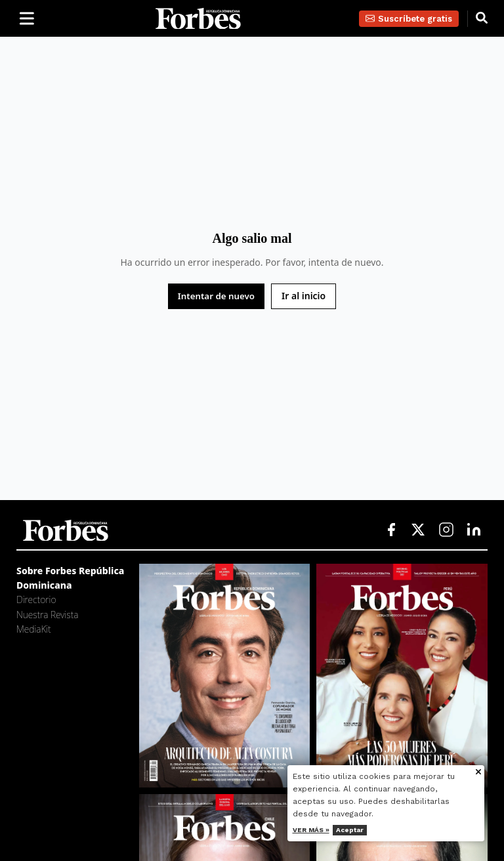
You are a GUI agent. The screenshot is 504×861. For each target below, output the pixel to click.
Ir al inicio (304, 296)
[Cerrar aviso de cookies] (495, 773)
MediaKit (34, 629)
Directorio (36, 599)
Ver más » (327, 830)
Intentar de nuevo (216, 296)
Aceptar (366, 830)
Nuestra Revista (47, 615)
